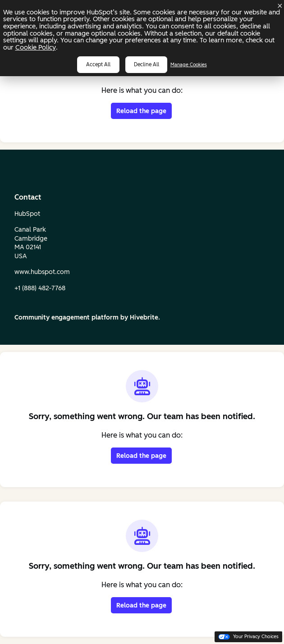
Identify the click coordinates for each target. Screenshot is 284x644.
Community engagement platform (66, 317)
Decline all (147, 64)
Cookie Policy (36, 47)
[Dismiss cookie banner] (280, 6)
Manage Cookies (189, 65)
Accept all (98, 64)
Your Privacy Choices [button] (248, 637)
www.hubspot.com (42, 272)
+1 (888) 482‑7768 (40, 288)
